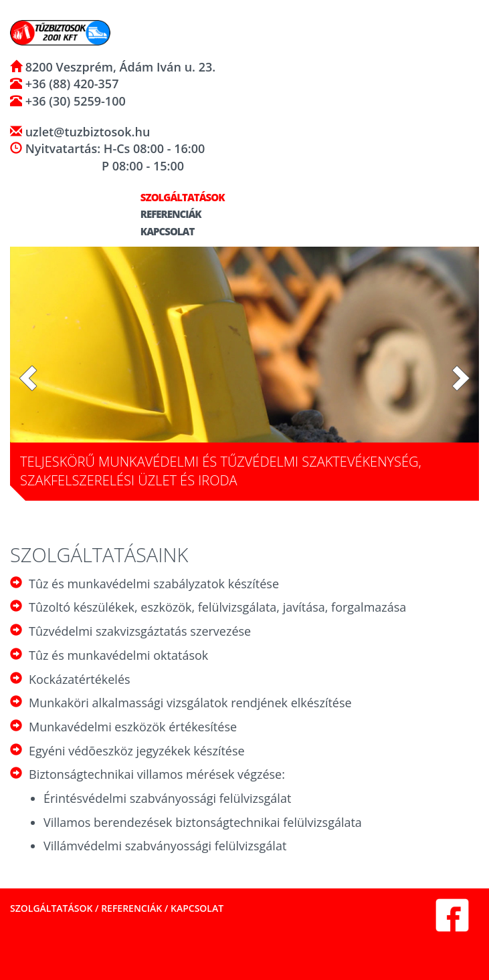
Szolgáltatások (177, 197)
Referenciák (165, 214)
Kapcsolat (162, 231)
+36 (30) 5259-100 (74, 101)
